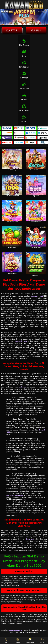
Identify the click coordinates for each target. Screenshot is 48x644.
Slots (24, 53)
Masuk (36, 31)
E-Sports (24, 119)
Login (6, 640)
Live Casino (24, 64)
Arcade (24, 97)
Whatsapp (30, 640)
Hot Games (24, 43)
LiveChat (42, 640)
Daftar (12, 31)
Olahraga (24, 75)
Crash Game (24, 86)
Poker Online (24, 108)
